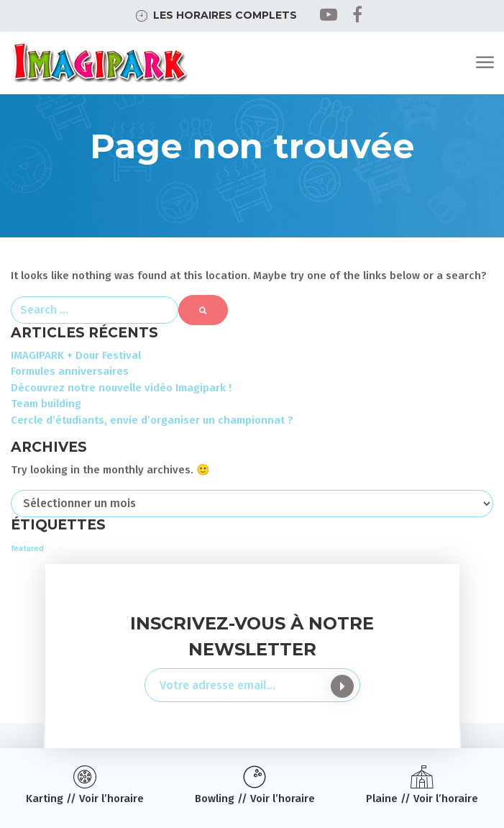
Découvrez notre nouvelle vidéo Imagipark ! (121, 388)
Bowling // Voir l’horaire (255, 799)
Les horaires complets (225, 15)
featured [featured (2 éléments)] (27, 549)
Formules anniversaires (70, 371)
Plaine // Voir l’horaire (422, 799)
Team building (46, 404)
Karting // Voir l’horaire (85, 799)
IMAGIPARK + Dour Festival (76, 355)
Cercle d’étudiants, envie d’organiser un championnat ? (152, 420)
